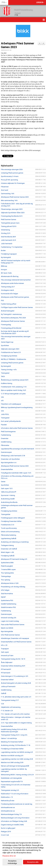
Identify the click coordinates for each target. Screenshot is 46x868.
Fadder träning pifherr (9, 304)
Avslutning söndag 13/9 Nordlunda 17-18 (16, 745)
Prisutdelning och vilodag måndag (13, 587)
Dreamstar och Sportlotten (10, 459)
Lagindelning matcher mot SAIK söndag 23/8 (17, 759)
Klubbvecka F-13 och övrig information (15, 794)
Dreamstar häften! (7, 680)
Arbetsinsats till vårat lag (10, 276)
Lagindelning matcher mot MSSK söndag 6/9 (17, 752)
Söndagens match (7, 290)
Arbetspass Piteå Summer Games (13, 321)
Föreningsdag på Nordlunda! (11, 328)
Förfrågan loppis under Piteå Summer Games (17, 307)
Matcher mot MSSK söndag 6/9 (12, 756)
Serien (3, 482)
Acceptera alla (33, 862)
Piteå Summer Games (9, 219)
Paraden (4, 425)
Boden (3, 250)
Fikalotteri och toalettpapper (11, 404)
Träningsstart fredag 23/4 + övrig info (14, 735)
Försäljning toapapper (9, 254)
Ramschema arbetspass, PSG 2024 (13, 318)
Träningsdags (6, 576)
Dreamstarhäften (7, 469)
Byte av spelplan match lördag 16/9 (13, 390)
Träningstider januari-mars (10, 223)
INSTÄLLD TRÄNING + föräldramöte (13, 359)
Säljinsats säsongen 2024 (10, 349)
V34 (2, 411)
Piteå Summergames (8, 432)
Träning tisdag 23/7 (8, 287)
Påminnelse (5, 445)
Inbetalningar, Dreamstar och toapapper (15, 638)
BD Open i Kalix (6, 273)
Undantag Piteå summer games (12, 173)
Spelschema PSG (7, 600)
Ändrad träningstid (8, 311)
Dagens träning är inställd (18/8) (12, 825)
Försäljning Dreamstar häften (11, 521)
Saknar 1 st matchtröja (9, 738)
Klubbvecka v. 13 (7, 797)
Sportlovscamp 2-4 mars (10, 176)
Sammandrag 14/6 (8, 194)
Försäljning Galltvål (8, 556)
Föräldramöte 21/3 (8, 525)
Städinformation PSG (8, 607)
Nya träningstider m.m (9, 463)
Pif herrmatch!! (6, 669)
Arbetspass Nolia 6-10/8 (10, 583)
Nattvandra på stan (8, 801)
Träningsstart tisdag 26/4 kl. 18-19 (13, 659)
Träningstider (6, 514)
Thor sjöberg (6, 580)
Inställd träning (6, 442)
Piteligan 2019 (6, 832)
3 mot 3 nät (5, 835)
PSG (2, 300)
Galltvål (4, 693)
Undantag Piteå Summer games (12, 363)
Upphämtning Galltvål (9, 538)
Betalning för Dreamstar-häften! (12, 742)
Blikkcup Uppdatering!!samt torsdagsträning (17, 407)
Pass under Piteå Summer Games (13, 625)
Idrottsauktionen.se (8, 807)
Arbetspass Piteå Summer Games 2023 (15, 466)
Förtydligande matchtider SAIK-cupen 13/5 (16, 473)
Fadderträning (6, 435)
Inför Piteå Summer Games (10, 635)
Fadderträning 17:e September (12, 247)
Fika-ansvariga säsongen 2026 (12, 169)
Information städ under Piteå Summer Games (17, 428)
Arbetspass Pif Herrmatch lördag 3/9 (14, 559)
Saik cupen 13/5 (7, 488)
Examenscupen (6, 452)
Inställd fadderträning (9, 604)
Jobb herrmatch (7, 244)
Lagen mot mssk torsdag (10, 621)
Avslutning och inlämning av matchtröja (15, 542)
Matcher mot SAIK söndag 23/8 (12, 762)
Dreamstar (5, 438)
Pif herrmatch (6, 673)
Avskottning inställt (8, 499)
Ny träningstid (6, 257)
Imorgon (4, 270)
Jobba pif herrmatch (8, 686)
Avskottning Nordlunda (9, 502)
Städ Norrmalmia (7, 594)
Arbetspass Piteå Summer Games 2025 (15, 197)
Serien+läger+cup (7, 342)
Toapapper (5, 649)
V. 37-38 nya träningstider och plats (13, 394)
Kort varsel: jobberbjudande (11, 421)
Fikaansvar (5, 187)
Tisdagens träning (7, 545)
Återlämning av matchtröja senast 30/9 (15, 380)
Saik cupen (5, 652)
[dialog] (23, 853)
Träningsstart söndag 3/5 (10, 790)
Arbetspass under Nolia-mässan (12, 283)
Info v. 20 (4, 645)
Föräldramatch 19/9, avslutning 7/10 (14, 387)
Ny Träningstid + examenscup (11, 314)
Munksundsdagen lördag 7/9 (11, 814)
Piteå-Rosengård (7, 566)
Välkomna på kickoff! (9, 492)
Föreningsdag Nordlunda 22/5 (12, 216)
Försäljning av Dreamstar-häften (12, 749)
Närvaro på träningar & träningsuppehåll (15, 766)
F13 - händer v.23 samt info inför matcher (15, 714)
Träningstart (5, 373)
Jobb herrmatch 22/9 (8, 240)
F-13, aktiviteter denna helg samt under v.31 (16, 697)
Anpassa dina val (9, 856)
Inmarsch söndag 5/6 (9, 618)
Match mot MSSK (7, 628)
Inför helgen (5, 590)
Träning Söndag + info (9, 370)
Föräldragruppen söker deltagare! (13, 518)
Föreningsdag (6, 325)
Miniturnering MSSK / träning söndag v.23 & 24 (17, 775)
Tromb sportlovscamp (9, 528)
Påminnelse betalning (9, 535)
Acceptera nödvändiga (12, 862)
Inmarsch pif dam (7, 656)
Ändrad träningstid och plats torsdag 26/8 (16, 683)
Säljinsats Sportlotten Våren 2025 (13, 213)
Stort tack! (5, 190)
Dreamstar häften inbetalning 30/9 (13, 666)
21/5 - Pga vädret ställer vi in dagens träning (16, 723)
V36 (2, 397)
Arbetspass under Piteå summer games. (15, 297)
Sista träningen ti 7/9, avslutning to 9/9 (14, 676)
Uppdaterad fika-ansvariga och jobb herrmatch (18, 449)
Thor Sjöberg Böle (7, 573)
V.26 (2, 704)
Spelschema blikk (7, 563)
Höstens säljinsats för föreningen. (13, 183)
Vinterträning (5, 230)
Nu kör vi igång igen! (8, 828)
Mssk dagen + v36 (7, 552)
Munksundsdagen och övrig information (15, 818)
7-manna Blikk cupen (8, 569)
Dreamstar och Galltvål (9, 549)
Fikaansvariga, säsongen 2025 (12, 209)
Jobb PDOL (5, 414)
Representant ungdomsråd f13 (12, 782)
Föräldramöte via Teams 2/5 (11, 352)
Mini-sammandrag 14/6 (9, 200)
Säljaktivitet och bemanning (11, 707)
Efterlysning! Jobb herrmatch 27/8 (13, 456)
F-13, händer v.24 (7, 711)
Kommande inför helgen (10, 294)
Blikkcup (4, 266)
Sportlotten (5, 345)
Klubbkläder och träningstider (11, 778)
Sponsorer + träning (8, 495)
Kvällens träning (7, 383)
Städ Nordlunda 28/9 (8, 237)
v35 (2, 401)
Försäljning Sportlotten (9, 356)
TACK (3, 376)
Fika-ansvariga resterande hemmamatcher (16, 280)
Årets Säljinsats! (7, 662)
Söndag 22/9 (6, 233)
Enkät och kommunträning (10, 532)
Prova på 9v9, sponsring (9, 180)
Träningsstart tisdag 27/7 (10, 700)
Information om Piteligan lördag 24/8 (14, 821)
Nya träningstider (7, 631)
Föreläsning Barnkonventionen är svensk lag (17, 804)
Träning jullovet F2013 (9, 226)
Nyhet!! (3, 597)
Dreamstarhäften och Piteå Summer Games (16, 642)
